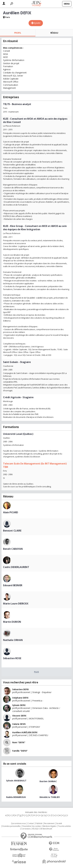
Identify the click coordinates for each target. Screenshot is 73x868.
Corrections (26, 829)
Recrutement (49, 823)
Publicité (39, 823)
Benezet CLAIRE (12, 531)
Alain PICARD (11, 512)
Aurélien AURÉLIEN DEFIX (25, 732)
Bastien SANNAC (48, 781)
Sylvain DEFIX (19, 705)
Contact (31, 823)
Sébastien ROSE (12, 658)
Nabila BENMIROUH (16, 797)
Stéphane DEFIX (20, 698)
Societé (59, 823)
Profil (18, 33)
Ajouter (37, 23)
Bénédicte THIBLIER (50, 797)
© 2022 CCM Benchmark (42, 829)
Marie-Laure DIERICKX (16, 604)
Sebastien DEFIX (20, 689)
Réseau (54, 33)
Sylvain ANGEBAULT (16, 781)
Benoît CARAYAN (13, 549)
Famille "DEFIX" (20, 751)
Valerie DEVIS (19, 724)
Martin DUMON (12, 622)
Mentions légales (49, 826)
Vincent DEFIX (19, 716)
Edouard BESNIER (13, 585)
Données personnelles (11, 826)
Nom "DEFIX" (19, 742)
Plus (36, 672)
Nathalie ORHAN (13, 640)
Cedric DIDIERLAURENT (16, 567)
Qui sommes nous (18, 823)
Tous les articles (64, 826)
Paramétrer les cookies (32, 826)
